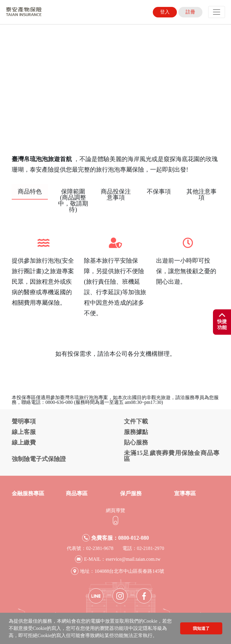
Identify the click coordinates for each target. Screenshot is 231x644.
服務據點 (136, 432)
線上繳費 (24, 442)
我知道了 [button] (201, 628)
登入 (165, 12)
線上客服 (24, 432)
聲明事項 (24, 421)
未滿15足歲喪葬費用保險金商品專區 (172, 456)
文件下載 (136, 421)
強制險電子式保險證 (39, 459)
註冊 (190, 12)
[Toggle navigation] (217, 12)
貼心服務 (136, 442)
